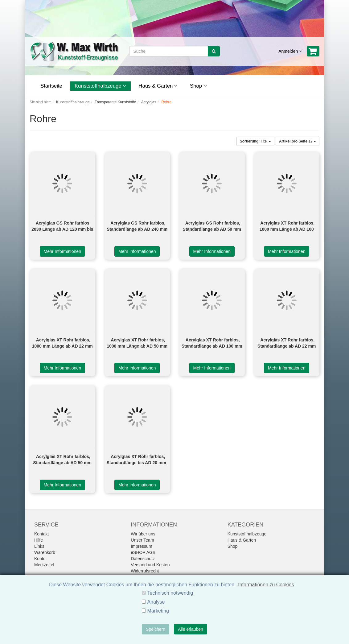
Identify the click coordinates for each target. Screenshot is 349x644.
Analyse (156, 602)
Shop (198, 86)
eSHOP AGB (143, 552)
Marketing (158, 611)
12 (298, 141)
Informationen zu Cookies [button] (266, 585)
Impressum (141, 546)
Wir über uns (143, 534)
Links (39, 546)
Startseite (51, 86)
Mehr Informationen (62, 251)
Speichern (156, 629)
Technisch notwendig (170, 593)
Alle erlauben (191, 629)
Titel (255, 141)
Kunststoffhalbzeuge (100, 86)
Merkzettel (44, 565)
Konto (40, 559)
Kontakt (41, 534)
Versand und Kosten (150, 565)
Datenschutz (143, 559)
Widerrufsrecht (145, 571)
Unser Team (142, 540)
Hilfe (39, 540)
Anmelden (290, 51)
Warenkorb (45, 552)
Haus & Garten (158, 86)
